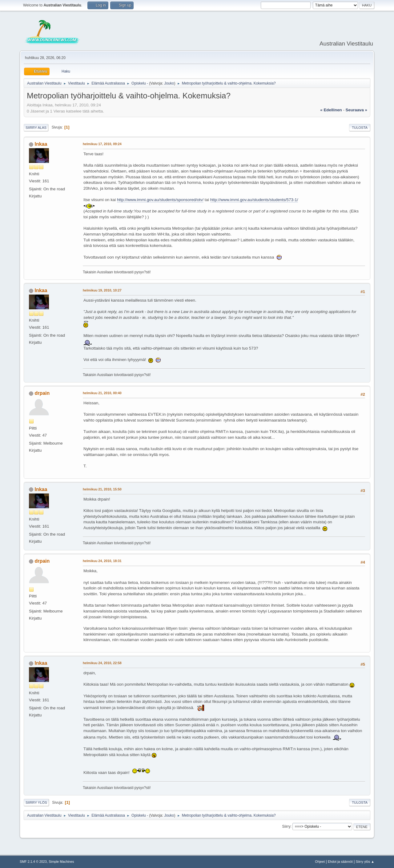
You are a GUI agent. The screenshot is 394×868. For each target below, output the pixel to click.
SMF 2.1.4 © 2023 (33, 862)
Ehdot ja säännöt (340, 862)
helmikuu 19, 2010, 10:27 (102, 290)
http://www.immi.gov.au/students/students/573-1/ (254, 200)
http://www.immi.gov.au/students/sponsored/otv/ (160, 200)
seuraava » (356, 110)
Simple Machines (61, 862)
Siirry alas (36, 128)
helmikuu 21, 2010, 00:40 (102, 393)
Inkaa (41, 144)
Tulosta (360, 128)
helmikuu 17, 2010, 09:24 (102, 144)
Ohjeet (320, 862)
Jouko (169, 83)
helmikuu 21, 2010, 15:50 (102, 489)
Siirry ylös (36, 803)
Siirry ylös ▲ (365, 862)
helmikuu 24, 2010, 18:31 (102, 561)
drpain (42, 393)
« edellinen (331, 110)
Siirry (286, 826)
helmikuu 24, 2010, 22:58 (102, 663)
